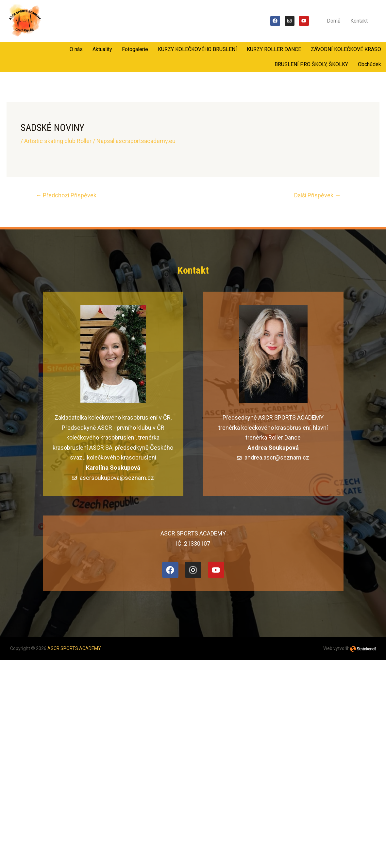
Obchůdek (369, 64)
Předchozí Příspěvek (66, 195)
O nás (76, 49)
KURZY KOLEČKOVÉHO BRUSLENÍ (197, 49)
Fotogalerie (135, 49)
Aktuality (102, 49)
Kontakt (359, 21)
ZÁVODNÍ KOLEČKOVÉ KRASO (346, 49)
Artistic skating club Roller (58, 141)
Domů (334, 21)
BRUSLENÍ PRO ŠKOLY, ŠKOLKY (311, 64)
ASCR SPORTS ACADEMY (74, 648)
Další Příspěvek (317, 195)
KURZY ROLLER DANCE (274, 49)
